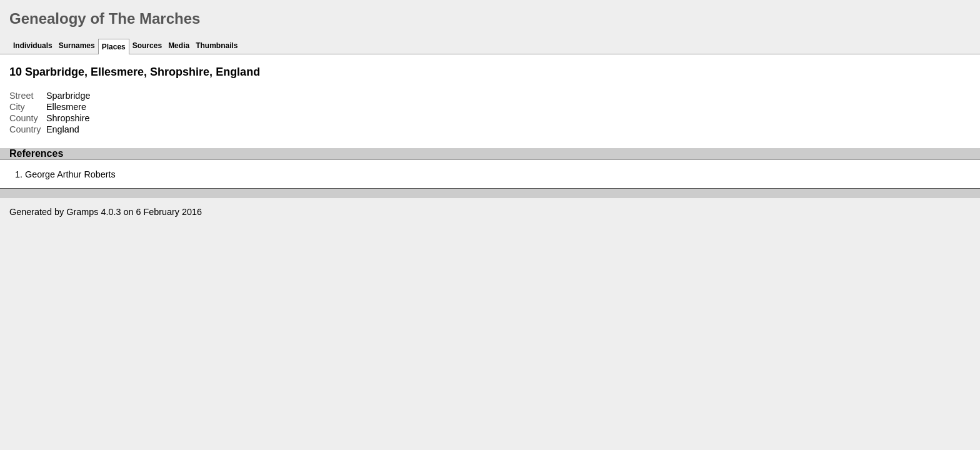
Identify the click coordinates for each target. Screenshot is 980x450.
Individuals (33, 46)
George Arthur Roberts (70, 174)
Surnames (77, 46)
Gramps (82, 212)
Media (179, 46)
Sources (147, 46)
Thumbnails (217, 46)
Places (114, 47)
